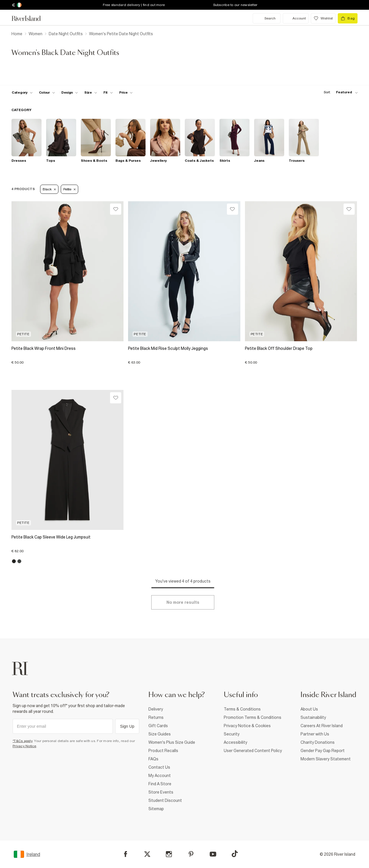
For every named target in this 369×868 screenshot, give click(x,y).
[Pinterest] (191, 854)
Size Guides (160, 734)
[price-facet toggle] (126, 92)
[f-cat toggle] (22, 92)
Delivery (156, 709)
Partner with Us (315, 734)
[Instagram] (169, 854)
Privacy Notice (24, 746)
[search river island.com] (267, 18)
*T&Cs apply (22, 741)
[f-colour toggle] (47, 92)
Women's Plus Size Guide (172, 742)
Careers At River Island (322, 726)
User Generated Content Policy (253, 751)
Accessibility (235, 742)
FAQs (153, 759)
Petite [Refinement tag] (69, 189)
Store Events (161, 792)
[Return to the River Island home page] (30, 18)
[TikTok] (235, 854)
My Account (160, 776)
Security (232, 734)
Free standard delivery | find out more (134, 5)
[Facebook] (126, 854)
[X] (147, 854)
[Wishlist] (116, 209)
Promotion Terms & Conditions (253, 717)
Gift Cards (158, 726)
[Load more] (183, 602)
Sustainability (313, 717)
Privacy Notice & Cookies (247, 726)
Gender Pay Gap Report (323, 751)
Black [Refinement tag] (49, 189)
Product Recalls (163, 751)
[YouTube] (213, 854)
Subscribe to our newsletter (235, 5)
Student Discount (165, 800)
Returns (156, 717)
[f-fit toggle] (108, 92)
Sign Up (127, 726)
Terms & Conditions (242, 709)
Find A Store (160, 784)
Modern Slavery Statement (326, 759)
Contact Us (159, 767)
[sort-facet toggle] (339, 92)
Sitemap (156, 809)
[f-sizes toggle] (91, 92)
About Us (309, 709)
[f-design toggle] (70, 92)
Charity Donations (318, 742)
